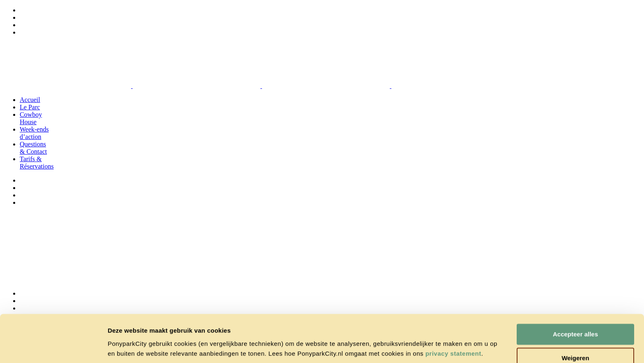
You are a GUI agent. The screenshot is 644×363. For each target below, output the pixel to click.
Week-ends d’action (34, 133)
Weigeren (575, 329)
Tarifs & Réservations (37, 163)
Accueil (30, 100)
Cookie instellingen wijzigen (149, 347)
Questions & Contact (33, 148)
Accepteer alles (575, 305)
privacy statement (453, 324)
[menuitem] (23, 10)
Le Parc (30, 107)
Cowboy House (31, 118)
